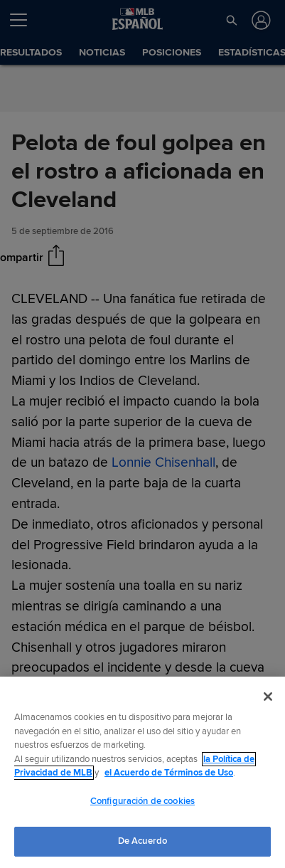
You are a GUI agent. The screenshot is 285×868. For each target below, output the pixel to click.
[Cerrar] (268, 697)
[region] (142, 772)
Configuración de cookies (142, 801)
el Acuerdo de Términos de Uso (169, 773)
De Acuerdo (142, 841)
